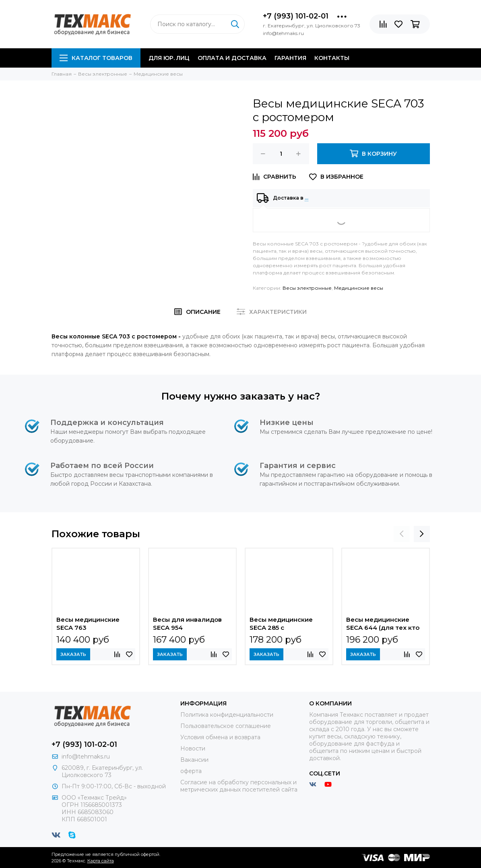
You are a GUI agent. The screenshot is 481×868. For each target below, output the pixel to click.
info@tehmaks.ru (86, 757)
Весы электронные (307, 288)
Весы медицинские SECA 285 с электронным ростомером (281, 625)
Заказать (73, 654)
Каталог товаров (96, 58)
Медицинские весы (359, 288)
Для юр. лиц (169, 58)
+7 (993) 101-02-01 (296, 16)
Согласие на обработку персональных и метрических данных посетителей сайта (239, 786)
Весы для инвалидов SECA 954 (187, 624)
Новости (193, 748)
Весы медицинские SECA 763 (88, 624)
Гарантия (290, 58)
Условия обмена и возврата (220, 737)
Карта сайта (101, 861)
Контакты (332, 58)
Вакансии (194, 760)
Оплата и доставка (232, 58)
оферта (191, 771)
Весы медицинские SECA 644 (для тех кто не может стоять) (383, 625)
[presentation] (402, 534)
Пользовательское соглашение (226, 726)
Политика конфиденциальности (227, 715)
